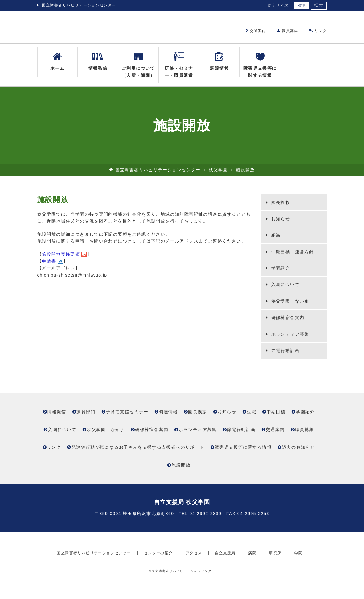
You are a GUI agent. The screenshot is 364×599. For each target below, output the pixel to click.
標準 (302, 6)
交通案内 (256, 31)
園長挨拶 (280, 207)
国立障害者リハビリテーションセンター (79, 5)
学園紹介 (280, 273)
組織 (275, 240)
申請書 (49, 266)
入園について (284, 289)
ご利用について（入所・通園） (138, 69)
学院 (299, 569)
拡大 (319, 5)
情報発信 (98, 66)
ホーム (57, 66)
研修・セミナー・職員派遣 (179, 69)
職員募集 (288, 31)
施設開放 (181, 470)
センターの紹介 (158, 569)
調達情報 (219, 66)
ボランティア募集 (289, 339)
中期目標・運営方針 (292, 256)
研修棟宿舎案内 (287, 322)
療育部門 (86, 417)
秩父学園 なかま (289, 306)
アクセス (194, 569)
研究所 (275, 569)
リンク (318, 31)
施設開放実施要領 (61, 259)
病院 (252, 569)
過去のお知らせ (299, 452)
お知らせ (280, 224)
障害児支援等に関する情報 (260, 69)
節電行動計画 (284, 356)
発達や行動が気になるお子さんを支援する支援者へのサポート (138, 452)
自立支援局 (225, 569)
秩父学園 (218, 175)
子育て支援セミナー (127, 417)
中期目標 (276, 417)
